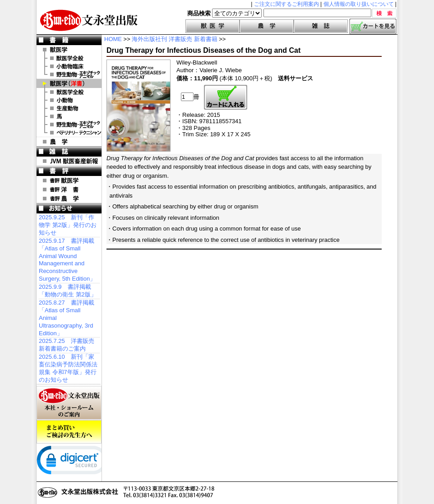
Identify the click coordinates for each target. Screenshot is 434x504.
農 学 (69, 142)
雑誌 (321, 26)
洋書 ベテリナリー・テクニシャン (69, 133)
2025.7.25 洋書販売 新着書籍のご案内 (67, 345)
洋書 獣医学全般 (69, 92)
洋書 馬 (69, 116)
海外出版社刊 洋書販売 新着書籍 (174, 39)
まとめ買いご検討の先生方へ (69, 432)
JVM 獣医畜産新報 (69, 161)
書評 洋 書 (69, 190)
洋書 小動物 (69, 100)
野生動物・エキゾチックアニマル (69, 74)
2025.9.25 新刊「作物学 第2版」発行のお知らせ (68, 225)
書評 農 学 (69, 199)
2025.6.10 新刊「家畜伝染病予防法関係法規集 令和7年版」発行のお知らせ (68, 368)
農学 (267, 26)
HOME (113, 39)
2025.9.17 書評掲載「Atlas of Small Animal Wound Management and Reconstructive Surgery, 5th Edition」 (67, 260)
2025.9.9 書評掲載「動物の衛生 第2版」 (68, 291)
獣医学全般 (69, 58)
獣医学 (212, 26)
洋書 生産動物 (69, 108)
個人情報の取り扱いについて (359, 4)
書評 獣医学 (69, 180)
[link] (73, 462)
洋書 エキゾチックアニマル (69, 125)
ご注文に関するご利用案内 (286, 4)
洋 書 (69, 83)
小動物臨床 (69, 66)
